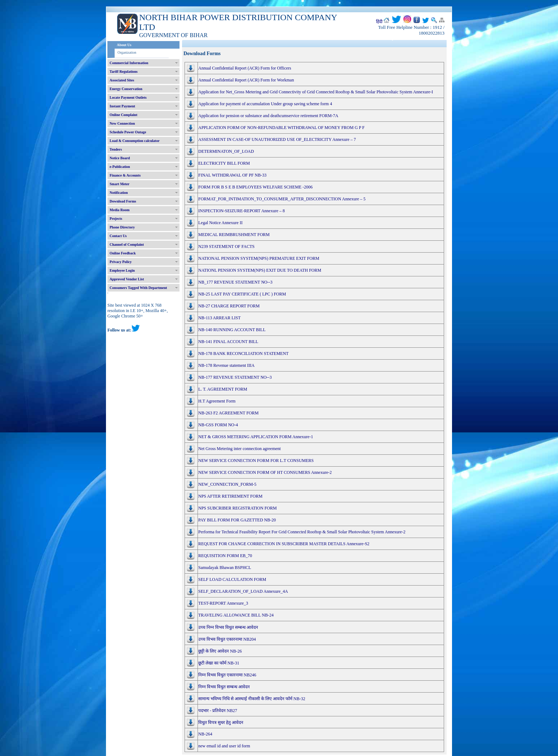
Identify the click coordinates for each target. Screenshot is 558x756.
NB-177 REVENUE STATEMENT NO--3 (235, 377)
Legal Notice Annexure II (220, 223)
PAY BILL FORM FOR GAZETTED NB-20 (237, 520)
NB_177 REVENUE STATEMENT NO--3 (235, 282)
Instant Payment (122, 106)
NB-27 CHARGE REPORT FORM (229, 306)
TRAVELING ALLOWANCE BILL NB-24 (236, 615)
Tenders (116, 149)
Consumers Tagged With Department (138, 288)
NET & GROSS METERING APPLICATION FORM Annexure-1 (256, 437)
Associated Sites (122, 80)
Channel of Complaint (127, 244)
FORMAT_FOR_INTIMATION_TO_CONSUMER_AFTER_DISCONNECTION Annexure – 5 (282, 199)
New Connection (122, 123)
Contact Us (118, 236)
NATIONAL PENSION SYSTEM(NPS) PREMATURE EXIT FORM (259, 258)
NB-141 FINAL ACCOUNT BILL (228, 342)
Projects (116, 219)
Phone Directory (122, 227)
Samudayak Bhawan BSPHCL (225, 568)
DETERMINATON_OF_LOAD (226, 151)
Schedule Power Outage (128, 132)
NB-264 (205, 734)
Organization (127, 52)
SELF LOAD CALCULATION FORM (232, 579)
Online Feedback (123, 253)
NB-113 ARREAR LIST (220, 318)
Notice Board (120, 158)
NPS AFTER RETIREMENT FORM (230, 496)
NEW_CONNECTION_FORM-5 (227, 484)
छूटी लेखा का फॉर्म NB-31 (219, 663)
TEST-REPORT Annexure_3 (223, 603)
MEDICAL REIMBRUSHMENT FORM (234, 235)
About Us (124, 45)
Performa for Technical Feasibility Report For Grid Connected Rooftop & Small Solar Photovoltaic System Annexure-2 (302, 532)
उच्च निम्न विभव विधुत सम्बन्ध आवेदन (228, 627)
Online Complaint (123, 115)
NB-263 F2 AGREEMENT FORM (228, 413)
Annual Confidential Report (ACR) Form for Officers (245, 68)
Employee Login (122, 270)
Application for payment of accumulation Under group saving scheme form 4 (265, 104)
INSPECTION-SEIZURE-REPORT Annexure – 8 (242, 211)
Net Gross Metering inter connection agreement (240, 449)
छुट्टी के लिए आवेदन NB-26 (220, 651)
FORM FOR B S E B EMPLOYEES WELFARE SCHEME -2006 (255, 187)
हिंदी (379, 22)
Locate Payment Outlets (128, 97)
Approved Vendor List (127, 279)
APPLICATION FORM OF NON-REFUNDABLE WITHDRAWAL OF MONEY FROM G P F (282, 128)
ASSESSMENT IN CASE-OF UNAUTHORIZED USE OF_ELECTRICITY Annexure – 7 (277, 139)
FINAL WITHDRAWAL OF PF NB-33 (232, 175)
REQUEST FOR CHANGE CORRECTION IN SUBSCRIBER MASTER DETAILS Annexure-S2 (284, 544)
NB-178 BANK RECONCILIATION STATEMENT (243, 353)
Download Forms (123, 201)
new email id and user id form (224, 746)
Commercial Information (129, 63)
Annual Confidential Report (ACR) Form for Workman (246, 80)
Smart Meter (119, 184)
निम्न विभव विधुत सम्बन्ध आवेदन (224, 687)
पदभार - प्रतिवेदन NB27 (218, 711)
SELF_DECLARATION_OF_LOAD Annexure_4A (243, 591)
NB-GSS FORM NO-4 (218, 425)
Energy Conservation (126, 89)
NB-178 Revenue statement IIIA (226, 365)
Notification (119, 193)
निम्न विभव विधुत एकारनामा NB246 (227, 675)
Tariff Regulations (124, 72)
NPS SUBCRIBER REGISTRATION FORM (238, 508)
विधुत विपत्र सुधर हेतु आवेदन (221, 722)
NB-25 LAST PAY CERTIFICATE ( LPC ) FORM (242, 294)
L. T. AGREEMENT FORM (223, 389)
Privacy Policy (121, 262)
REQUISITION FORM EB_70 (225, 556)
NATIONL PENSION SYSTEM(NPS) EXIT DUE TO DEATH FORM (260, 270)
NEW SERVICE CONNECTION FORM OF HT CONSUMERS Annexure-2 (265, 472)
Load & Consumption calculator (135, 141)
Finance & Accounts (125, 175)
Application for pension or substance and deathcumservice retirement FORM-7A (268, 116)
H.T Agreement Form (217, 401)
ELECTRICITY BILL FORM (224, 163)
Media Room (119, 210)
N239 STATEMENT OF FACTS (226, 246)
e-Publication (120, 167)
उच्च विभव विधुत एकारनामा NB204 (227, 639)
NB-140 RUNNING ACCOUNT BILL (232, 330)
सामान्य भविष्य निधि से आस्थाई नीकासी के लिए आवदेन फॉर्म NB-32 (252, 699)
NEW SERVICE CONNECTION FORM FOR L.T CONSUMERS (256, 461)
